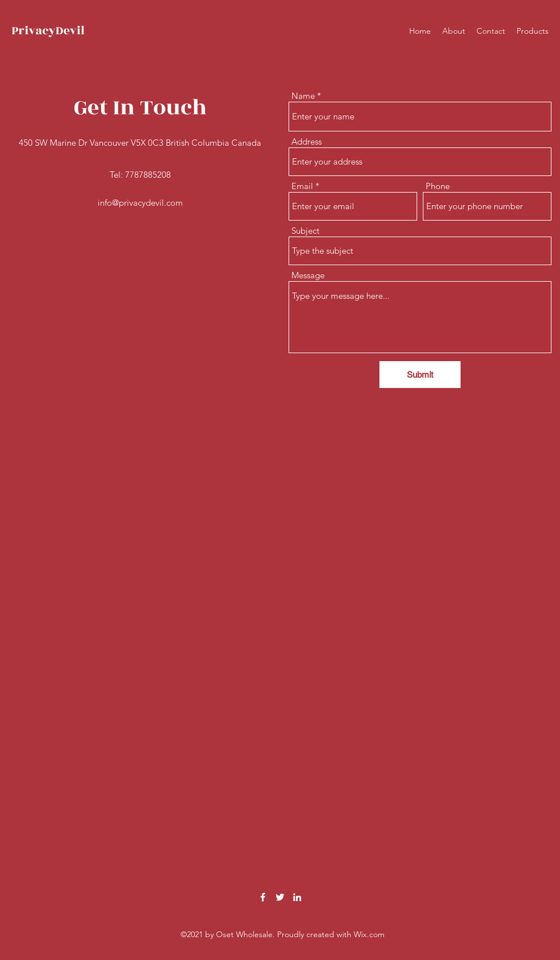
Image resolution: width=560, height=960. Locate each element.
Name (303, 96)
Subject (305, 231)
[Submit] (420, 375)
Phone (438, 186)
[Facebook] (263, 897)
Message (308, 275)
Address (307, 141)
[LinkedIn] (297, 897)
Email (302, 186)
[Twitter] (280, 897)
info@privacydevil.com (140, 203)
